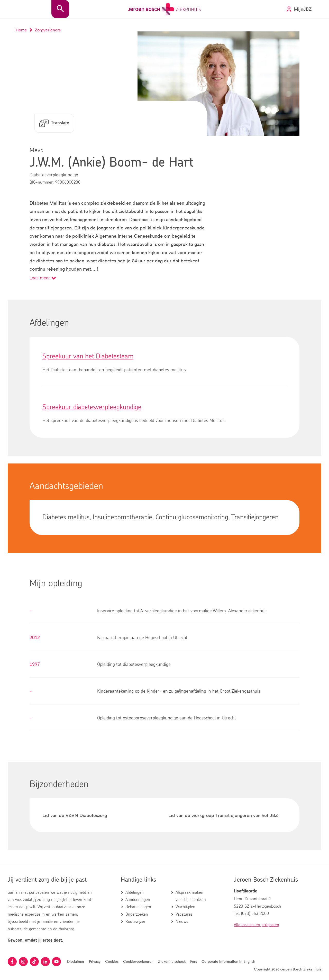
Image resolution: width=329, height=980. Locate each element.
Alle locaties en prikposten (257, 925)
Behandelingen (138, 907)
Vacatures (184, 914)
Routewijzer (135, 922)
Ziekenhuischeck (172, 961)
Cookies (112, 961)
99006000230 (68, 182)
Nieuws (182, 922)
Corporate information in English (228, 961)
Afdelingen (135, 892)
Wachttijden (185, 907)
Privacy (95, 961)
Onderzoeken (137, 914)
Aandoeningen (138, 900)
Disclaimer (76, 961)
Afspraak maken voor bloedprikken (191, 896)
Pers (194, 961)
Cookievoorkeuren (138, 961)
